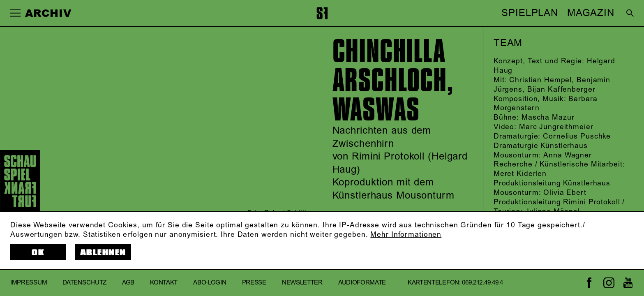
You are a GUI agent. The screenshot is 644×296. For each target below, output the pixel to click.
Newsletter (302, 283)
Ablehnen (103, 253)
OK (38, 253)
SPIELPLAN (530, 13)
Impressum (29, 283)
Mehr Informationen (406, 235)
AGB (128, 283)
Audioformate (362, 283)
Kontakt (164, 283)
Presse (254, 283)
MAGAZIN (591, 13)
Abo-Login (210, 283)
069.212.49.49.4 (482, 283)
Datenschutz (84, 283)
